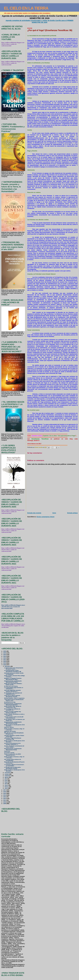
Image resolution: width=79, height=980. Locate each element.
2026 (5, 651)
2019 (5, 663)
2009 (5, 803)
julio (6, 779)
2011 (5, 800)
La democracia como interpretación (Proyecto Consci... (14, 668)
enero (6, 788)
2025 (5, 653)
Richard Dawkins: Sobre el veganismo (14, 698)
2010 (5, 802)
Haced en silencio (9, 727)
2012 (5, 798)
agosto (7, 777)
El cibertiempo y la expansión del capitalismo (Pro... (13, 694)
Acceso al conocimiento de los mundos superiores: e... (12, 744)
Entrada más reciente (34, 513)
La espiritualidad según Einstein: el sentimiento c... (14, 688)
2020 (5, 661)
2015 (5, 793)
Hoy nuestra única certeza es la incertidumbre (13, 760)
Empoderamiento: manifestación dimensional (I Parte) (13, 749)
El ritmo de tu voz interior (11, 686)
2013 (5, 797)
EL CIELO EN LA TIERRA (26, 8)
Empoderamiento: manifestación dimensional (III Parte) (13, 704)
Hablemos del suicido (10, 731)
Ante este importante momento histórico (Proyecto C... (13, 691)
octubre (7, 774)
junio (6, 781)
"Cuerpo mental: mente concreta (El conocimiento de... (14, 717)
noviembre (8, 773)
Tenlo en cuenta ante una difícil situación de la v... (13, 755)
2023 (5, 656)
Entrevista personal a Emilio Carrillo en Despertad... (14, 674)
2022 (5, 658)
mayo (6, 782)
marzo (7, 785)
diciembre (8, 666)
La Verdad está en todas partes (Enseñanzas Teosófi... (13, 768)
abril (6, 784)
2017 (5, 790)
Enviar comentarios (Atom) (46, 517)
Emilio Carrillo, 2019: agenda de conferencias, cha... (13, 707)
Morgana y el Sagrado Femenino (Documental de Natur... (13, 679)
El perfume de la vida (10, 702)
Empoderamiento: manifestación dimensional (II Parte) (13, 723)
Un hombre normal (9, 753)
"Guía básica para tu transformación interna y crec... (14, 700)
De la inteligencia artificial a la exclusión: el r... (12, 710)
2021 (5, 660)
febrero (7, 787)
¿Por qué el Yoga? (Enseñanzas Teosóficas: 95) (13, 739)
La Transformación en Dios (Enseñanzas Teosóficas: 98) (13, 671)
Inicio (54, 513)
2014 (5, 795)
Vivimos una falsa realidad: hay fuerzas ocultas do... (13, 712)
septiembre (8, 776)
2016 (5, 792)
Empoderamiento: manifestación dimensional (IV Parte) (13, 682)
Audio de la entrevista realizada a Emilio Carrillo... (13, 684)
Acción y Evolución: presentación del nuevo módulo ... (14, 747)
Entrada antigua (72, 513)
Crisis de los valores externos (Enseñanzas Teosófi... (12, 696)
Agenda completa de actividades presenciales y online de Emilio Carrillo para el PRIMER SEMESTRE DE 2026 (39, 21)
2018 (5, 665)
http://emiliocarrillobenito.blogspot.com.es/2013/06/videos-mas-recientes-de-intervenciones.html (13, 607)
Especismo (7, 751)
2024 (5, 655)
